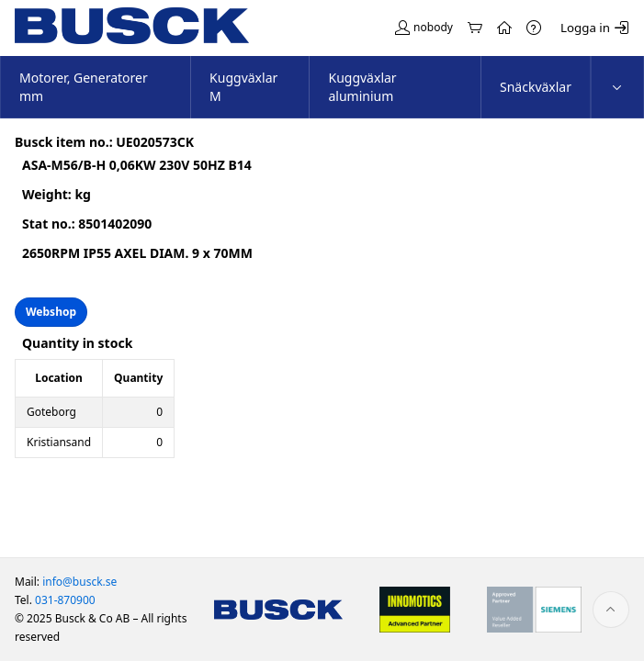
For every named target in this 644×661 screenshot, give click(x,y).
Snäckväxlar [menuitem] (536, 87)
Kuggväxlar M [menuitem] (243, 87)
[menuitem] (617, 87)
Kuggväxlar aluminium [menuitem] (362, 87)
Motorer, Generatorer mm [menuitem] (84, 87)
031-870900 (65, 600)
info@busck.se (79, 582)
